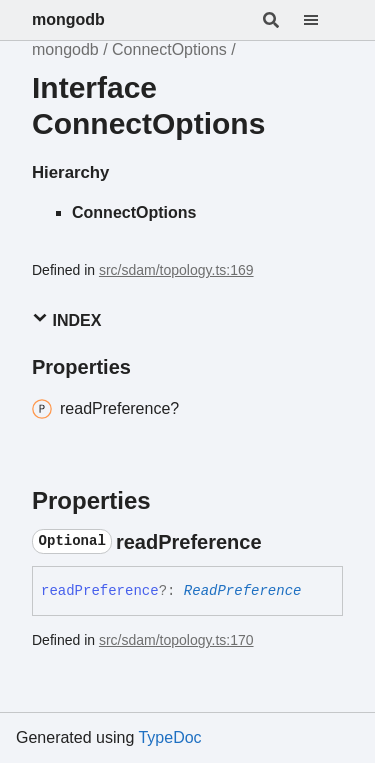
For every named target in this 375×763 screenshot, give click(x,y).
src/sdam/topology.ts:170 (176, 640)
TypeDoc (169, 737)
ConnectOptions (169, 49)
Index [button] (66, 319)
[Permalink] (280, 542)
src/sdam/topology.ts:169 (176, 270)
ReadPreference (243, 591)
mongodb (68, 19)
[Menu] (323, 20)
